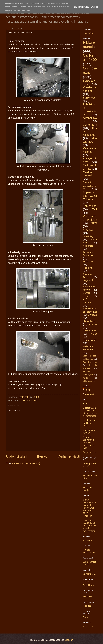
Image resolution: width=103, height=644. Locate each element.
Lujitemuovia (89, 574)
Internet (93, 324)
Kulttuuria (88, 268)
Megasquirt (89, 280)
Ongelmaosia (90, 452)
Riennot (87, 606)
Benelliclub (88, 585)
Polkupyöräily (90, 331)
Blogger (69, 640)
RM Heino (88, 540)
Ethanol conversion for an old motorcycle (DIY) (88, 442)
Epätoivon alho (90, 362)
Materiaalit (88, 262)
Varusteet (89, 230)
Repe (87, 390)
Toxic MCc (88, 626)
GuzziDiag (88, 236)
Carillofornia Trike (28, 401)
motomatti (89, 394)
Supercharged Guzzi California (90, 196)
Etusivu (42, 456)
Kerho (86, 296)
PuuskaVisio (89, 33)
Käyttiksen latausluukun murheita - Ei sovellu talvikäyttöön (89, 526)
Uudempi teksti (17, 456)
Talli (94, 209)
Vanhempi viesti (69, 456)
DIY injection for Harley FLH (89, 423)
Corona (87, 617)
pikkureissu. (88, 381)
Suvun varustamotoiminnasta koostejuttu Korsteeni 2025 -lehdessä (89, 508)
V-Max (94, 334)
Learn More (82, 7)
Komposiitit (90, 206)
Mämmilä (87, 596)
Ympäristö (88, 246)
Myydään (92, 315)
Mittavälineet (89, 321)
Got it (94, 7)
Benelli (86, 293)
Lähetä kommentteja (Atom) (26, 463)
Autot (94, 223)
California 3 (90, 125)
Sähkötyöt (89, 98)
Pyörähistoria (89, 340)
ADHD (85, 378)
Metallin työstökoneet (89, 186)
